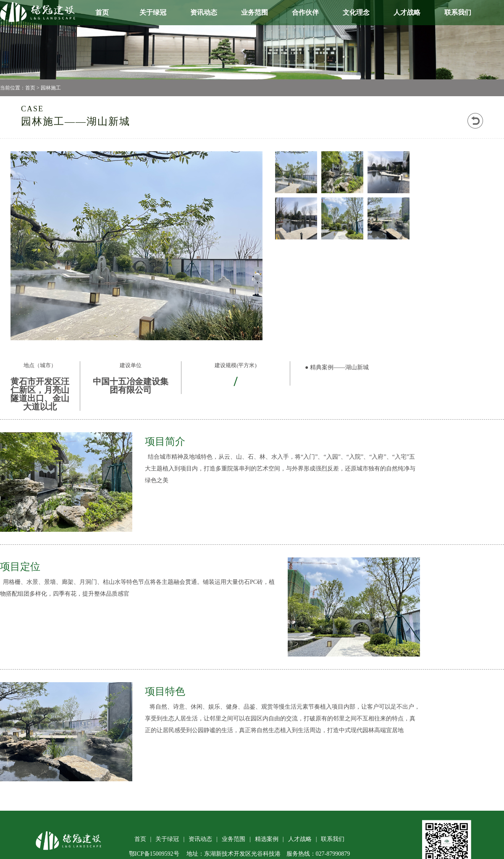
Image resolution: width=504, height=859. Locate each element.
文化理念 (356, 12)
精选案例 (267, 839)
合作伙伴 (305, 12)
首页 (102, 12)
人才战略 (407, 12)
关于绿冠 (153, 12)
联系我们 (458, 12)
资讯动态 (204, 12)
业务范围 (255, 12)
